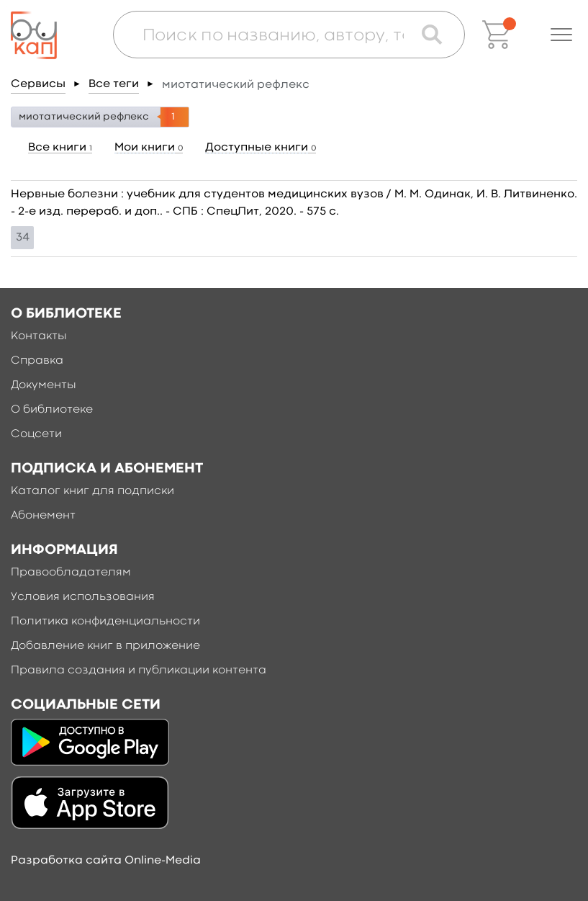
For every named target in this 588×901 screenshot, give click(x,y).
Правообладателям (71, 573)
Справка (37, 361)
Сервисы (38, 84)
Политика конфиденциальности (105, 622)
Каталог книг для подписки (92, 491)
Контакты (39, 336)
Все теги (114, 84)
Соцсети (36, 434)
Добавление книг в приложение (105, 646)
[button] (561, 35)
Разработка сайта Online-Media (106, 861)
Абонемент (43, 516)
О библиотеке (52, 410)
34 (23, 238)
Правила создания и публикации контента (139, 671)
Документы (44, 385)
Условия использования (83, 597)
